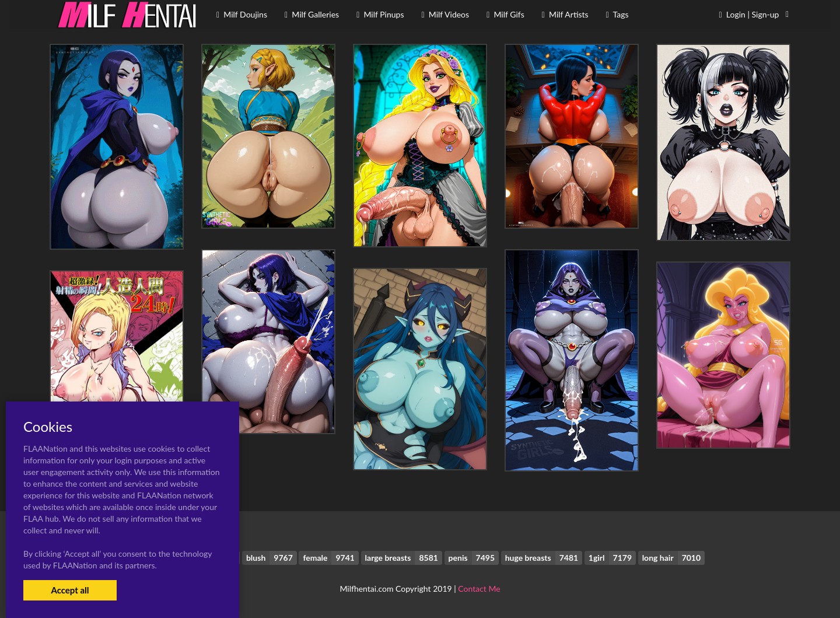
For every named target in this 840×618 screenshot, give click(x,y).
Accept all (70, 590)
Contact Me (479, 589)
